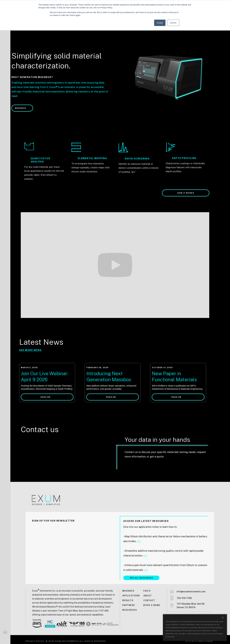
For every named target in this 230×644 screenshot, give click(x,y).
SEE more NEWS (30, 350)
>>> (139, 541)
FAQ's (147, 591)
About (148, 596)
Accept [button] (160, 23)
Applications (131, 596)
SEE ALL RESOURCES (141, 578)
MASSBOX (21, 108)
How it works (186, 193)
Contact (149, 600)
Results (128, 600)
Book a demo (152, 605)
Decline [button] (173, 23)
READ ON (46, 397)
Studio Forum (204, 641)
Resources (130, 610)
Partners (129, 605)
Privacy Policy (35, 641)
